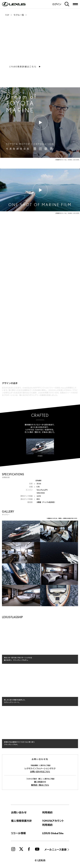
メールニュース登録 (56, 850)
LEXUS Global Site (53, 833)
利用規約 (47, 812)
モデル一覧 (19, 15)
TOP (7, 15)
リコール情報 (18, 833)
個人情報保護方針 (21, 821)
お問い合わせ (19, 812)
